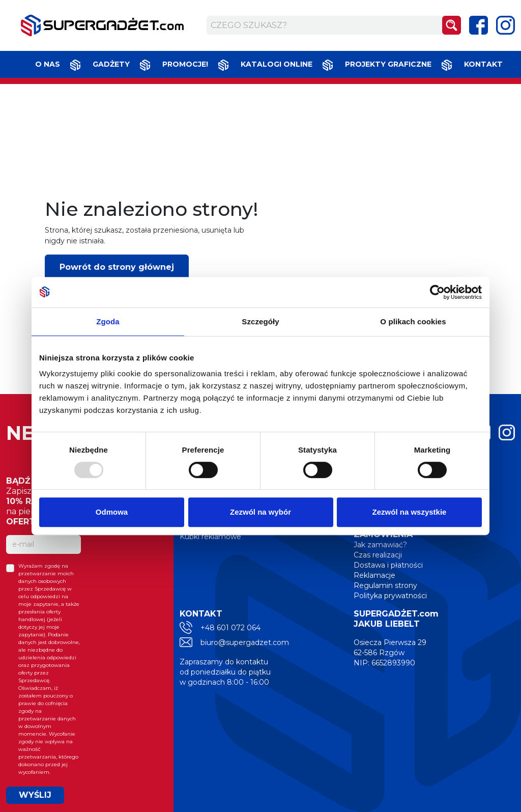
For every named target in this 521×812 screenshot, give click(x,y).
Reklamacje (374, 575)
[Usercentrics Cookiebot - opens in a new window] (437, 292)
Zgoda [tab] (108, 321)
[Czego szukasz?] (324, 25)
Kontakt (483, 64)
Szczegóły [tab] (260, 321)
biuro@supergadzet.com (234, 642)
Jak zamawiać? (380, 545)
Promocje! (185, 64)
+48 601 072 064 (220, 627)
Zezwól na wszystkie (410, 512)
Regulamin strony (385, 585)
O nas (48, 64)
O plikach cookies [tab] (413, 321)
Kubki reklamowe (210, 537)
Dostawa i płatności (388, 565)
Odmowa (112, 512)
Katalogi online (277, 64)
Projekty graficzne (388, 64)
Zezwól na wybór (260, 512)
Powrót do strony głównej (117, 267)
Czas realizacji (378, 555)
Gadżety (111, 64)
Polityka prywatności (390, 596)
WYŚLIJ (35, 795)
